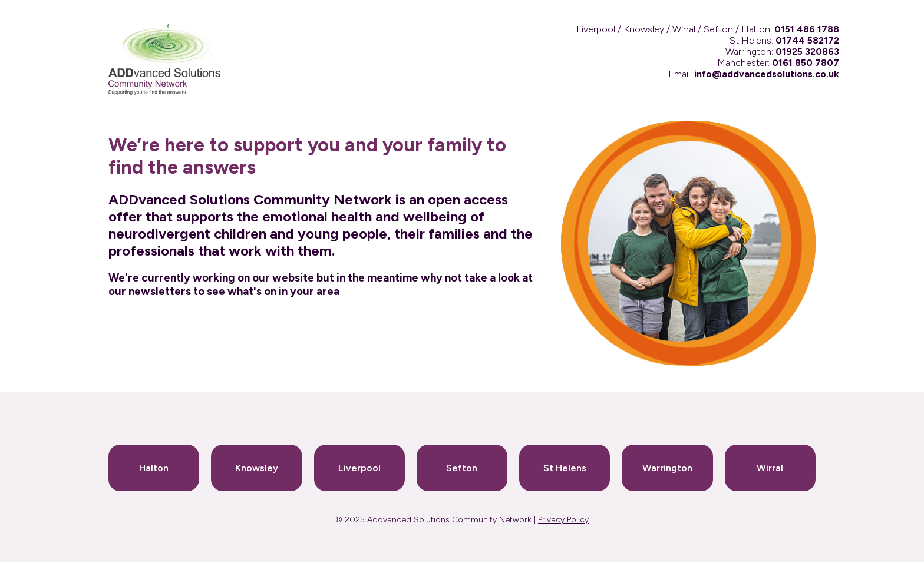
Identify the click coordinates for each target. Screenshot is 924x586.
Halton (154, 468)
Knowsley (257, 468)
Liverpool (359, 468)
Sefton (462, 468)
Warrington (667, 468)
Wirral (770, 468)
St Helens (565, 468)
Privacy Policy (563, 520)
